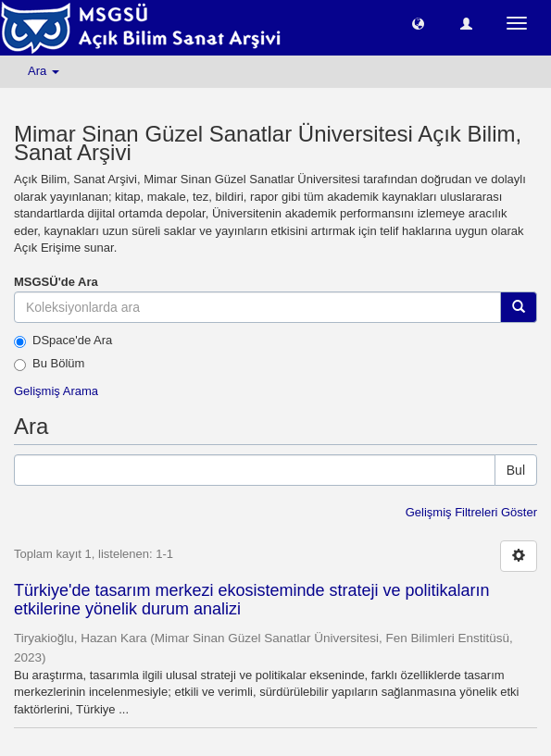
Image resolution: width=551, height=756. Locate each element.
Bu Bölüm (49, 364)
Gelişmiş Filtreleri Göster (471, 512)
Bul (516, 470)
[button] (418, 23)
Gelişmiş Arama (56, 391)
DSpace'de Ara (63, 341)
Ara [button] (44, 71)
